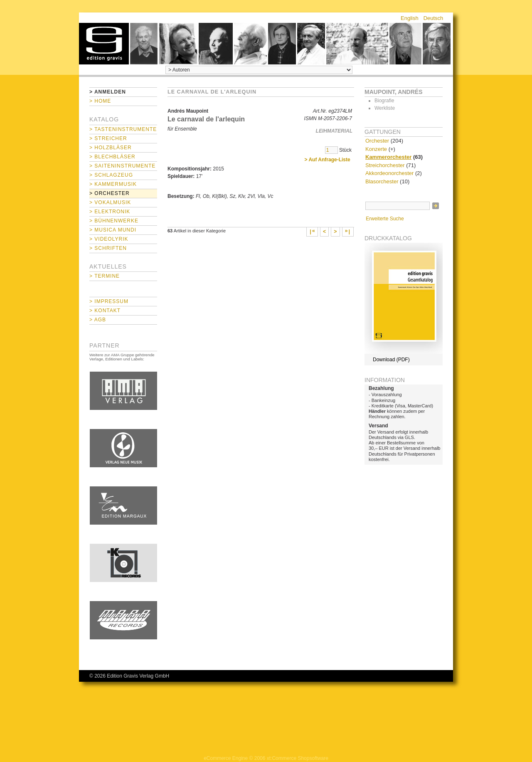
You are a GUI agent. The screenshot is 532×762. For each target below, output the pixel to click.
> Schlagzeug (111, 175)
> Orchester (110, 193)
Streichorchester (385, 165)
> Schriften (108, 248)
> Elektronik (110, 212)
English (410, 18)
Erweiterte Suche (385, 219)
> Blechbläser (112, 157)
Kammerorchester (388, 157)
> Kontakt (105, 311)
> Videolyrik (109, 239)
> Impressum (109, 301)
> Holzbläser (111, 148)
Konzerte (376, 149)
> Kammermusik (113, 184)
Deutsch (433, 18)
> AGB (98, 320)
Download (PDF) (391, 360)
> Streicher (108, 138)
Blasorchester (382, 181)
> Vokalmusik (110, 202)
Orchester (377, 141)
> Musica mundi (113, 230)
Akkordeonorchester (389, 173)
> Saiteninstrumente (122, 166)
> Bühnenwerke (114, 221)
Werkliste (385, 108)
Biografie (384, 101)
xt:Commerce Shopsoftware (298, 758)
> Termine (105, 276)
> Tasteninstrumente (123, 129)
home (104, 44)
